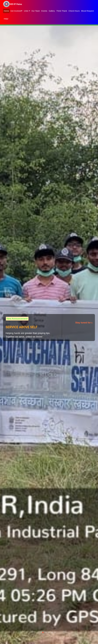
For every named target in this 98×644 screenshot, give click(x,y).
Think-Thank (62, 11)
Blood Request (87, 11)
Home (6, 11)
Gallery (52, 11)
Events (44, 11)
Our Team (36, 11)
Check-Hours (74, 11)
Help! (6, 19)
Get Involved (16, 11)
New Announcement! (17, 319)
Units (27, 11)
